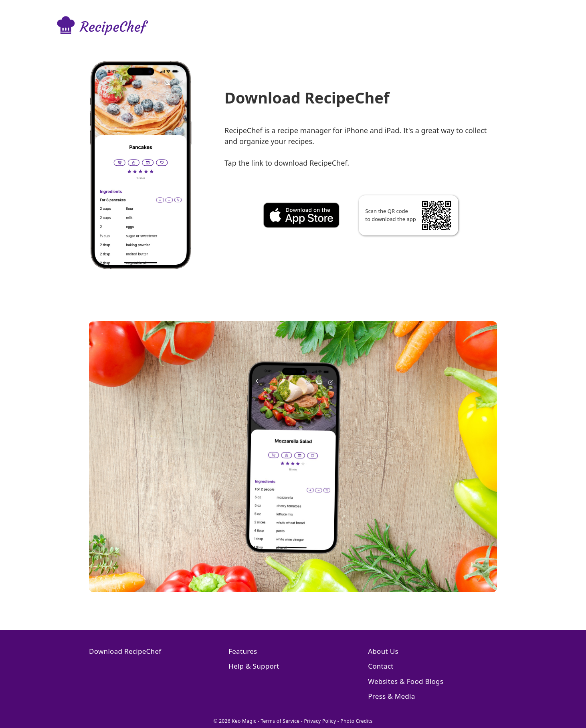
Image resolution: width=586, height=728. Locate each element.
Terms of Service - (282, 721)
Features (243, 651)
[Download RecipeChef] (361, 222)
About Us (383, 651)
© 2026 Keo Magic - (237, 721)
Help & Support (254, 666)
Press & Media (391, 696)
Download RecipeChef (125, 651)
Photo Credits (356, 721)
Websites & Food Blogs (406, 681)
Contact (381, 666)
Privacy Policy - (322, 721)
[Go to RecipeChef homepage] (109, 26)
